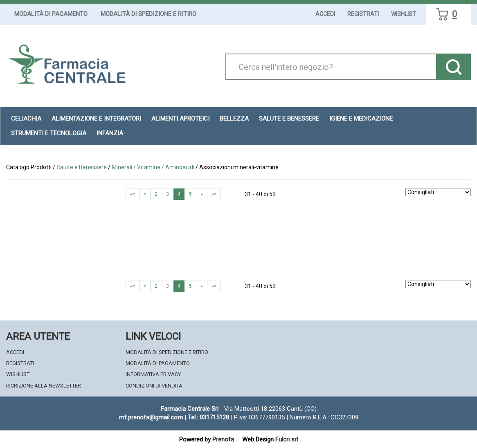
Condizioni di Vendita (154, 386)
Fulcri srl (287, 439)
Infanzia (110, 133)
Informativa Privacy (153, 374)
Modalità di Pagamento (51, 14)
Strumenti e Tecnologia (49, 133)
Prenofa (223, 439)
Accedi (325, 14)
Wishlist (404, 14)
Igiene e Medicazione (361, 119)
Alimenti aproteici (180, 119)
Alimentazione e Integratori (96, 119)
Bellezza (234, 119)
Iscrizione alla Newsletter (44, 386)
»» (214, 194)
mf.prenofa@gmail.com (151, 417)
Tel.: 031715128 (208, 417)
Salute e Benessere (289, 119)
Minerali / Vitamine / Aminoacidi (153, 167)
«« (133, 194)
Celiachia (26, 119)
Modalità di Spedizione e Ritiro (148, 14)
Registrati (363, 14)
